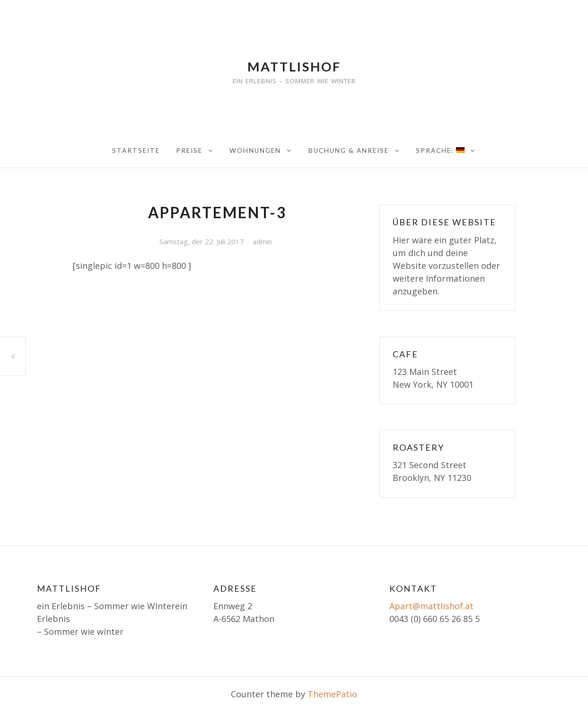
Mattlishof (294, 67)
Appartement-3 (13, 356)
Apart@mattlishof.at (431, 606)
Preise (189, 151)
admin (262, 241)
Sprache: (440, 151)
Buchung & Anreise (349, 151)
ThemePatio (332, 694)
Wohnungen (255, 151)
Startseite (136, 151)
